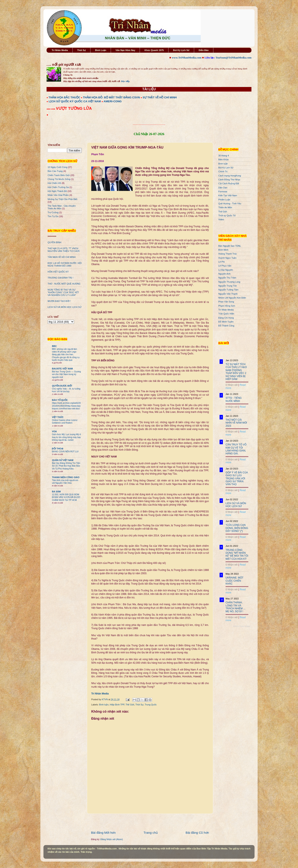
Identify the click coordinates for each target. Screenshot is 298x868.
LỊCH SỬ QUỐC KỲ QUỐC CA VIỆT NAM (75, 101)
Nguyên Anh (224, 274)
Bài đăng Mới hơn (103, 833)
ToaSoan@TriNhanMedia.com (234, 58)
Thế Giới (130, 705)
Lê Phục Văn (225, 266)
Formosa (223, 192)
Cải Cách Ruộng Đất (229, 183)
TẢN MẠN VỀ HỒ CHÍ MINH (62, 257)
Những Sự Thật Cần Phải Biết (62, 199)
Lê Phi (222, 262)
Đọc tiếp (125, 81)
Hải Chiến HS (54, 183)
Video (221, 219)
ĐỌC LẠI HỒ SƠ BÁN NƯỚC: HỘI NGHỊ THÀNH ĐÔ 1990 (65, 264)
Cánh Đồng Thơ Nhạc (229, 180)
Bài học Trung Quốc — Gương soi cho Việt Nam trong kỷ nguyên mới (66, 374)
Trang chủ (151, 833)
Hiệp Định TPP (117, 705)
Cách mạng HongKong (230, 176)
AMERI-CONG (112, 101)
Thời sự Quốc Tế (227, 216)
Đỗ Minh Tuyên (226, 322)
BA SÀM (56, 492)
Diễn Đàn (204, 50)
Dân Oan (223, 188)
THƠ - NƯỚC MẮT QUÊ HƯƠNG (64, 284)
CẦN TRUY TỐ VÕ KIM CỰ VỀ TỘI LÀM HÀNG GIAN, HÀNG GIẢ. (236, 449)
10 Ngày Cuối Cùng (57, 167)
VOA (54, 431)
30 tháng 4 (224, 156)
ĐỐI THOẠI (58, 449)
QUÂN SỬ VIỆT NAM (63, 460)
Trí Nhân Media (60, 50)
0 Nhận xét (232, 385)
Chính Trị (223, 171)
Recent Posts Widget (242, 626)
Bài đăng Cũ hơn (197, 833)
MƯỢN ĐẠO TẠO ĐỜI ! (59, 301)
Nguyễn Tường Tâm (228, 290)
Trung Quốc (151, 705)
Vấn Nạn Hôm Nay (125, 50)
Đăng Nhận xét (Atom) (112, 839)
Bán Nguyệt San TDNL (230, 246)
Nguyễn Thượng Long (229, 282)
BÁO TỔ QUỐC (60, 400)
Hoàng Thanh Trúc (228, 254)
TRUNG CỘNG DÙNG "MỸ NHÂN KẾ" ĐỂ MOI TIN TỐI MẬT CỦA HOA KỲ (237, 554)
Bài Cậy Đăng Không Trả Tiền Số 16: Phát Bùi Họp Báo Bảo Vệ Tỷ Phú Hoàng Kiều (66, 466)
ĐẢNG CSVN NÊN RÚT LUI (65, 452)
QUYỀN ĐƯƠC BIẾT (62, 386)
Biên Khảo (223, 160)
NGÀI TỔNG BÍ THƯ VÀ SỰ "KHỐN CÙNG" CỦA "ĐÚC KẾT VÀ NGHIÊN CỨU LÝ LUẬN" (63, 292)
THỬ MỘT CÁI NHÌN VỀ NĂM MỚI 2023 (236, 423)
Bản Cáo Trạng (55, 171)
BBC (54, 346)
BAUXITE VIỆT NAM (62, 369)
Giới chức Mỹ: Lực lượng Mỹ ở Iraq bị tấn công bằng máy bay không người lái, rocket (66, 437)
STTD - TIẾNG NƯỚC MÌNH (234, 399)
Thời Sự (81, 50)
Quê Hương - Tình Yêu (230, 204)
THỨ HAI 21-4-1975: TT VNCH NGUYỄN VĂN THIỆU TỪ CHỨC (64, 250)
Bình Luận (101, 50)
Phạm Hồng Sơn (227, 306)
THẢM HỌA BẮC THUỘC (64, 97)
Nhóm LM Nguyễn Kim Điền (232, 298)
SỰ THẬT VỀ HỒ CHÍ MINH (160, 97)
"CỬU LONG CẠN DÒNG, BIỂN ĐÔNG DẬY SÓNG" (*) (237, 528)
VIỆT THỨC (58, 417)
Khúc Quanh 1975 (154, 50)
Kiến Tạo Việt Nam (228, 195)
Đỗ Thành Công (226, 326)
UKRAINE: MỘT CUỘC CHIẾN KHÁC (234, 581)
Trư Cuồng (53, 212)
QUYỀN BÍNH (54, 242)
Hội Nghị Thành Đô (57, 191)
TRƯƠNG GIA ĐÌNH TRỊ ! (60, 278)
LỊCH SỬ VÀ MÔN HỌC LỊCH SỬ (64, 307)
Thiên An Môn (225, 207)
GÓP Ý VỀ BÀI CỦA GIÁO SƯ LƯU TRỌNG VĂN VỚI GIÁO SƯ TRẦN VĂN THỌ (237, 479)
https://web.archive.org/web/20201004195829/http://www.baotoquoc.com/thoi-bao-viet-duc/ (66, 406)
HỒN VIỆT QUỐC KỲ (58, 272)
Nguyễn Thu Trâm (227, 278)
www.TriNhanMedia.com (187, 58)
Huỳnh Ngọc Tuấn (227, 258)
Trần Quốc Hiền (226, 314)
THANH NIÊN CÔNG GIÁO (66, 477)
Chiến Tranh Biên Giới (59, 175)
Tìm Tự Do (53, 216)
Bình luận (104, 705)
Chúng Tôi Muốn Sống (59, 179)
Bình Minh (223, 250)
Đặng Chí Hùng (226, 318)
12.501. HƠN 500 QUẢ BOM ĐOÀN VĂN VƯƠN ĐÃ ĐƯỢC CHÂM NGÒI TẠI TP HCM (66, 497)
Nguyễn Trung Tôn (228, 286)
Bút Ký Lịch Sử (181, 50)
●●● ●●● (51, 109)
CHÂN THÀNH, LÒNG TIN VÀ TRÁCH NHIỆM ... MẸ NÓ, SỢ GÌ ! (236, 607)
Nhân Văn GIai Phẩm (58, 195)
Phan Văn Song (226, 302)
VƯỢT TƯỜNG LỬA (74, 108)
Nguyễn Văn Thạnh (228, 294)
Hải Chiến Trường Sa (58, 187)
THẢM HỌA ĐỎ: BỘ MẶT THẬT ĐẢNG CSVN (111, 97)
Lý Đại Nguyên (226, 270)
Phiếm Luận (224, 200)
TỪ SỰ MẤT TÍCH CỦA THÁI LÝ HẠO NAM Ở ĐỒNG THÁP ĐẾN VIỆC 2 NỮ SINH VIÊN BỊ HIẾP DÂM (236, 372)
